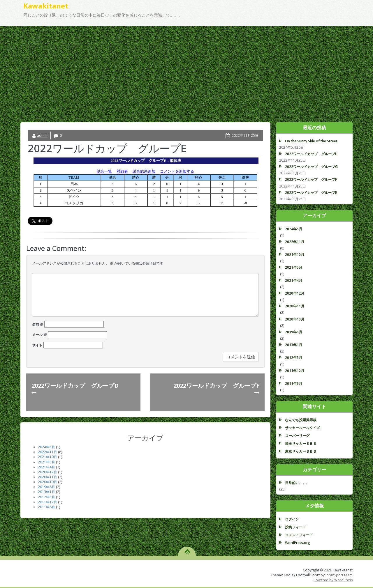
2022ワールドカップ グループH (311, 154)
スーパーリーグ (297, 436)
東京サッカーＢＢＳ (301, 451)
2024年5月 (46, 447)
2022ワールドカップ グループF (311, 179)
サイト (37, 345)
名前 (38, 324)
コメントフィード (299, 535)
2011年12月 (47, 502)
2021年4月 (46, 467)
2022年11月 (47, 452)
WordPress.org (298, 543)
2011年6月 (46, 507)
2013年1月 (46, 492)
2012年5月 (46, 497)
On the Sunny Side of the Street (311, 141)
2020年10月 (47, 482)
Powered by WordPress (333, 580)
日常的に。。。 (297, 483)
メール (39, 335)
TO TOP (187, 550)
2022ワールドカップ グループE (311, 193)
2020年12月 (47, 472)
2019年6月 (46, 487)
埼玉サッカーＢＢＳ (301, 443)
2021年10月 (47, 457)
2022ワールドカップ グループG (311, 167)
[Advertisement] (186, 70)
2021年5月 (46, 462)
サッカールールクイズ (302, 428)
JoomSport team (339, 575)
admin (42, 136)
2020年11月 (47, 477)
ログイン (292, 519)
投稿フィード (295, 527)
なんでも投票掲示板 (301, 420)
